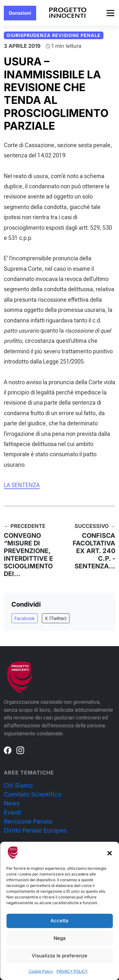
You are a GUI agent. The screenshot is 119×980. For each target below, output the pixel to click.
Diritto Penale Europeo (35, 830)
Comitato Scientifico (33, 794)
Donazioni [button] (20, 13)
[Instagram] (20, 750)
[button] (109, 853)
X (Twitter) (56, 618)
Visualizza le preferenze (60, 956)
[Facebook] (8, 750)
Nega (60, 938)
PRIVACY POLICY (72, 971)
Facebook (25, 618)
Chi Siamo (18, 785)
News (12, 803)
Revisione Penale (28, 821)
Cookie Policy (41, 971)
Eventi (13, 813)
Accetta (60, 921)
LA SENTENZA (22, 485)
